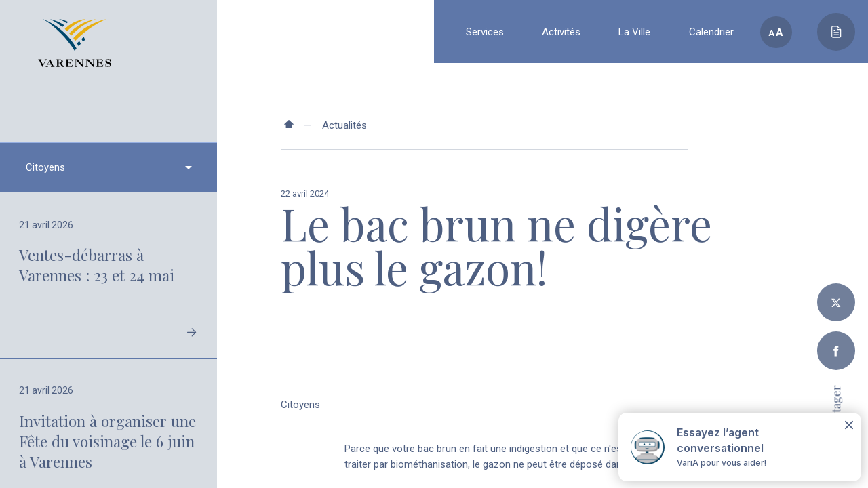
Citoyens (300, 405)
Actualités (344, 125)
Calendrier (711, 32)
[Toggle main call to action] (836, 32)
